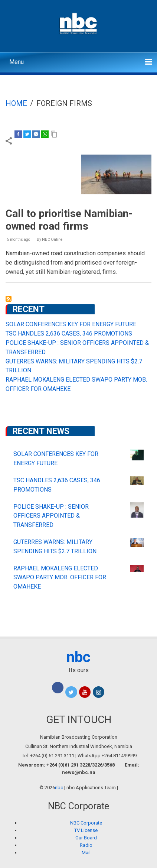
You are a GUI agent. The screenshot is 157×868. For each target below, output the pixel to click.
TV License (86, 830)
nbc (78, 657)
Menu (17, 62)
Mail (86, 853)
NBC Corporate (86, 823)
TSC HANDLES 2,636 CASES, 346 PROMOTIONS (69, 333)
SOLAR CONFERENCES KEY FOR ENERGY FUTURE (71, 324)
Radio (86, 845)
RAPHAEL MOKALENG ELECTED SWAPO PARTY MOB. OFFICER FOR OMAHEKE (60, 578)
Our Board (86, 838)
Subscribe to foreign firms (9, 299)
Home (16, 103)
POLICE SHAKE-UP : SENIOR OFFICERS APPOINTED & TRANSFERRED (51, 516)
